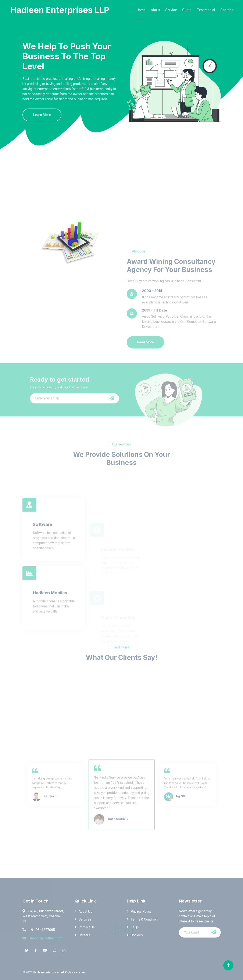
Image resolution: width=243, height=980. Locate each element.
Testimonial (206, 10)
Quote (187, 10)
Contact (227, 10)
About (155, 10)
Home (141, 10)
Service (171, 10)
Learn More (42, 115)
